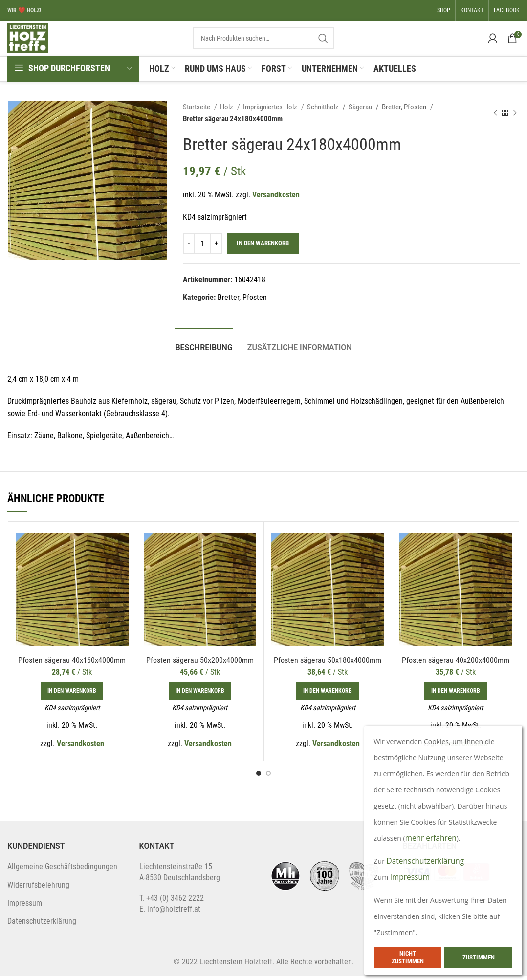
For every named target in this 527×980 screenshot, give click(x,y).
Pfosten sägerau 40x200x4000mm (456, 664)
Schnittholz (324, 111)
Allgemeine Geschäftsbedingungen (62, 870)
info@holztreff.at (174, 913)
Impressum (25, 907)
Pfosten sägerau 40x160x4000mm (72, 664)
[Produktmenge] (202, 247)
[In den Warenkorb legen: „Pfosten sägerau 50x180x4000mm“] (328, 695)
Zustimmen (479, 957)
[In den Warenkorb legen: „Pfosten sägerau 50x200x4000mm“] (200, 695)
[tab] (204, 347)
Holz (227, 111)
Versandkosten (276, 199)
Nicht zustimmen (408, 957)
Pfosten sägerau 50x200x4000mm (200, 664)
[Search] (263, 40)
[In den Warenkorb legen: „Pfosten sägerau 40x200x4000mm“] (456, 695)
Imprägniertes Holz (271, 111)
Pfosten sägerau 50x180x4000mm (328, 664)
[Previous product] (495, 117)
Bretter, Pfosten (405, 111)
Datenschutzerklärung (42, 925)
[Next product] (515, 117)
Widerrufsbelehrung (38, 889)
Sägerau (361, 111)
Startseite (197, 111)
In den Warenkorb (263, 247)
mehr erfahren (432, 838)
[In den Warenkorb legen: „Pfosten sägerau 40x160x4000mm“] (72, 695)
